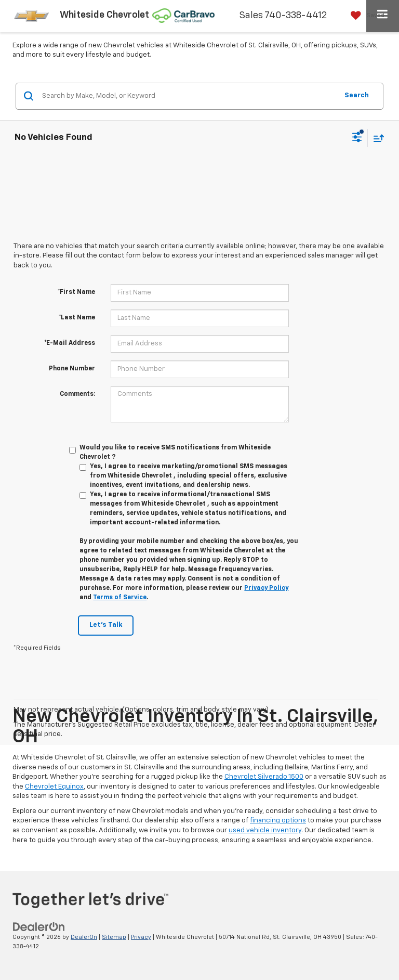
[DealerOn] (39, 927)
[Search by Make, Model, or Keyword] (188, 96)
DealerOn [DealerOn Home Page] (84, 937)
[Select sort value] (376, 138)
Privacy (141, 937)
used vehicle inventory (265, 830)
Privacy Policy (266, 588)
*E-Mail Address (70, 343)
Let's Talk (106, 625)
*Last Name (77, 318)
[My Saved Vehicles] (365, 15)
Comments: (77, 394)
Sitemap (114, 937)
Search (357, 95)
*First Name (76, 292)
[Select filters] (357, 138)
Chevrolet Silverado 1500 (264, 777)
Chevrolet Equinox (54, 787)
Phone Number (72, 369)
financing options (278, 821)
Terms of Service (120, 598)
